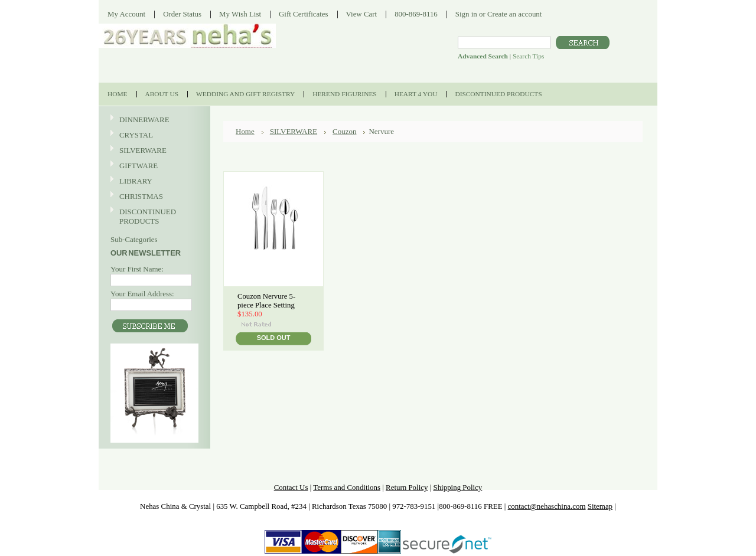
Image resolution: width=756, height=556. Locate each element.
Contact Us (291, 487)
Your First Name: (137, 269)
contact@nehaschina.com (547, 506)
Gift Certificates (304, 14)
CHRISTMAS (153, 197)
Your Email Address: (142, 294)
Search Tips (528, 56)
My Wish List (240, 14)
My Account (126, 14)
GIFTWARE (153, 166)
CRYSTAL (153, 135)
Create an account (514, 14)
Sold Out (274, 338)
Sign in (466, 14)
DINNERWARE (153, 120)
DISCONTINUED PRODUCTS (153, 216)
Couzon (344, 131)
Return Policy (407, 487)
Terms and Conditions (347, 487)
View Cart (362, 14)
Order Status (182, 14)
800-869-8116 (416, 14)
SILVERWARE (153, 151)
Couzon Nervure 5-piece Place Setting (266, 301)
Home (245, 131)
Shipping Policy (457, 487)
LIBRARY (136, 181)
